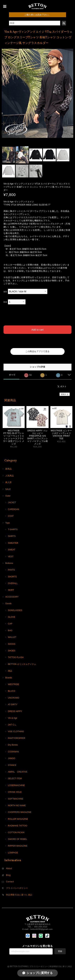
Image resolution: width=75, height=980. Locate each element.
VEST (11, 557)
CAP (10, 624)
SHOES (12, 651)
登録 (60, 951)
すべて (12, 375)
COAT (11, 516)
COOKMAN (13, 752)
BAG (10, 631)
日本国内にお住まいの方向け (37, 342)
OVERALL (13, 583)
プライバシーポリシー (17, 888)
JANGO (12, 758)
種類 (5, 292)
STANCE (12, 765)
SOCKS (12, 644)
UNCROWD (14, 698)
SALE (8, 489)
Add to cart (37, 330)
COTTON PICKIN (16, 833)
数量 (5, 302)
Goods (8, 604)
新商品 (8, 469)
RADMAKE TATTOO (18, 826)
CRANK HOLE (15, 792)
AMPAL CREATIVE (18, 772)
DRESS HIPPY (15, 711)
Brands (9, 678)
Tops (7, 523)
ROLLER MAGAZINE (18, 819)
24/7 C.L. (12, 725)
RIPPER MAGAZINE (18, 846)
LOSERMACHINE (16, 785)
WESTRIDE (13, 684)
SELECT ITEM (15, 779)
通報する (65, 394)
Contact (10, 882)
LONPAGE (13, 853)
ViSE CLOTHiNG (16, 732)
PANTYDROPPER (17, 738)
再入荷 (8, 482)
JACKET (12, 503)
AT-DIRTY (13, 705)
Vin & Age (13, 718)
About (9, 868)
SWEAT (12, 550)
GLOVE (12, 617)
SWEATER (13, 543)
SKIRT (11, 590)
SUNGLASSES (15, 610)
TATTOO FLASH (16, 657)
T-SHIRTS (13, 530)
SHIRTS (12, 536)
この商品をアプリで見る (37, 351)
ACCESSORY (12, 597)
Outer (8, 496)
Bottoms (9, 563)
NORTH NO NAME (17, 806)
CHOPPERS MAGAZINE (20, 812)
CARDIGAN (13, 509)
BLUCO (12, 691)
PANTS (11, 570)
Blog (8, 875)
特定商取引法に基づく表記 (19, 895)
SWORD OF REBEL (18, 839)
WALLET (12, 637)
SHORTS (12, 577)
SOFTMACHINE (16, 799)
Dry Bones (13, 745)
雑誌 (10, 671)
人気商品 (10, 476)
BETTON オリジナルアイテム (22, 664)
